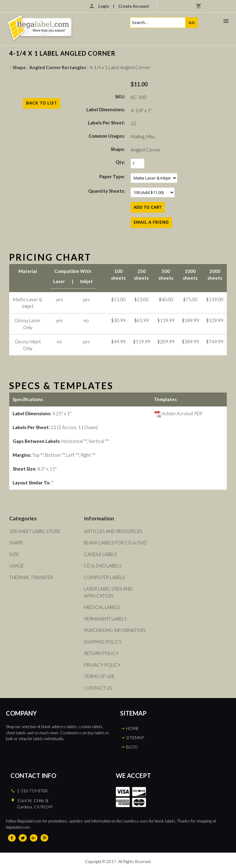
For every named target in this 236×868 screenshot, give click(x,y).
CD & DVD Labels (103, 566)
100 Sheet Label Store (35, 531)
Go (192, 23)
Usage (16, 566)
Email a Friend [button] (151, 222)
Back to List (42, 103)
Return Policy (101, 653)
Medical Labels (102, 607)
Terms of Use (99, 676)
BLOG (132, 747)
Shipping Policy (103, 642)
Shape (19, 67)
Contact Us (98, 688)
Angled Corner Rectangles (58, 67)
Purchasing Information (115, 630)
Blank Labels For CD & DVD (115, 542)
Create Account (134, 6)
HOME (132, 728)
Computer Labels (104, 577)
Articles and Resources (113, 531)
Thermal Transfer (31, 577)
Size (14, 554)
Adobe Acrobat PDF (178, 413)
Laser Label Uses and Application (108, 592)
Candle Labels (101, 554)
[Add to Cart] (148, 207)
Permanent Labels (105, 619)
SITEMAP (135, 738)
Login (104, 6)
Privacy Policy (102, 665)
